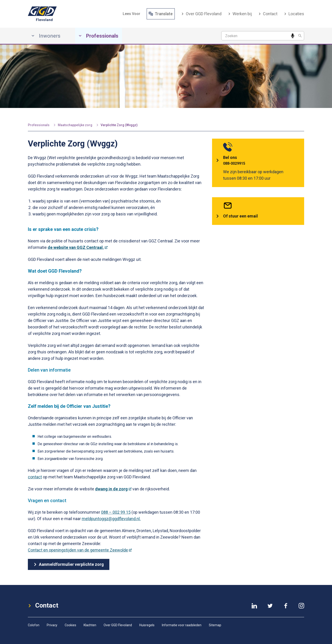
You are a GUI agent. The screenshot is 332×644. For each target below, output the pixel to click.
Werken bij (240, 14)
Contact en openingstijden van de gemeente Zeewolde (80, 550)
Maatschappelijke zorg (75, 125)
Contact (268, 14)
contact (35, 477)
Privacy (52, 625)
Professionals (39, 125)
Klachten (90, 625)
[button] (131, 14)
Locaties (294, 14)
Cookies (70, 625)
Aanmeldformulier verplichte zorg (69, 564)
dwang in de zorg (113, 489)
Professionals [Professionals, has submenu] (99, 36)
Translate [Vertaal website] (161, 14)
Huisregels (147, 625)
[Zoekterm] (263, 36)
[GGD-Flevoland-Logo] (42, 14)
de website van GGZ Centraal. (78, 247)
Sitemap (215, 625)
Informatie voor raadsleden (182, 625)
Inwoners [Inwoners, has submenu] (46, 36)
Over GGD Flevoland (201, 14)
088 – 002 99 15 (116, 512)
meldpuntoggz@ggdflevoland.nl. (111, 519)
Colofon (34, 625)
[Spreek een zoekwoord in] (293, 36)
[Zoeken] (300, 36)
